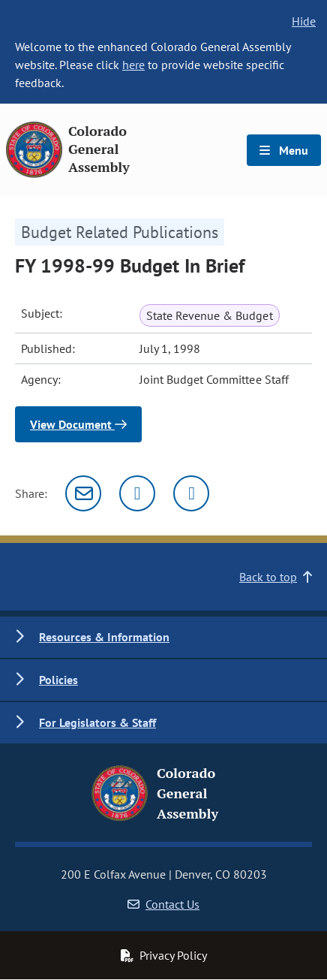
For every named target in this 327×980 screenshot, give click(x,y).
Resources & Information (104, 637)
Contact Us (163, 904)
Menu (284, 150)
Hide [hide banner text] (304, 21)
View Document (78, 424)
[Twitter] (137, 493)
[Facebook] (191, 493)
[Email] (83, 493)
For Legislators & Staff (97, 722)
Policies (58, 680)
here (133, 65)
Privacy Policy (163, 955)
